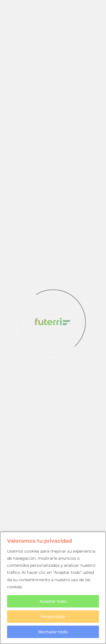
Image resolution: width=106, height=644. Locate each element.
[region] (53, 588)
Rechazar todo (53, 632)
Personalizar (53, 617)
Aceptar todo (53, 601)
